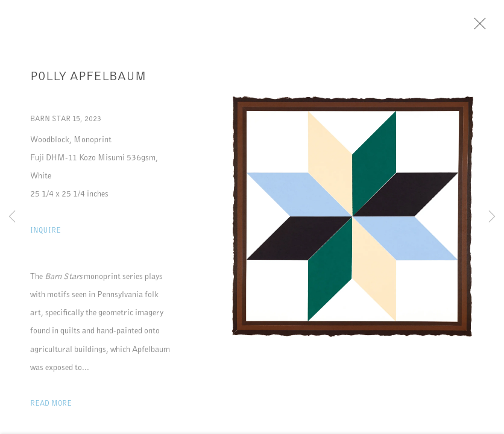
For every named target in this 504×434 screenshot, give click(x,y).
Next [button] (492, 217)
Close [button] (489, 27)
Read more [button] (51, 408)
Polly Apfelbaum (88, 81)
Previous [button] (12, 217)
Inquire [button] (46, 235)
